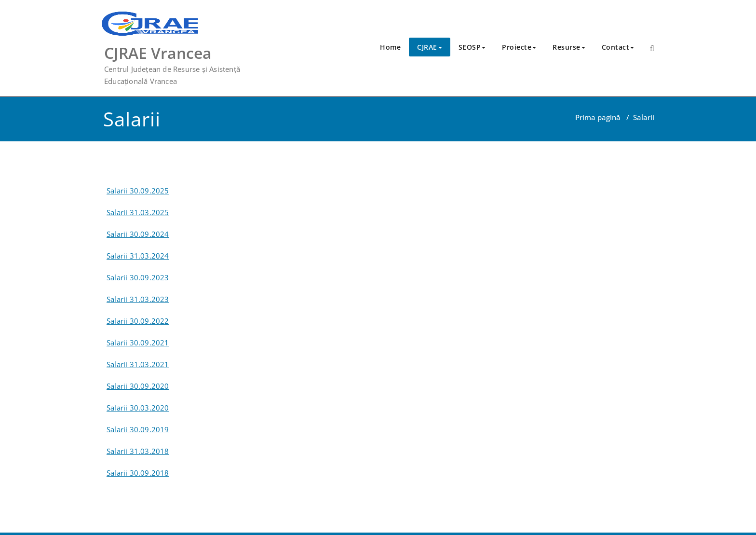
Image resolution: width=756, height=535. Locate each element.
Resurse (569, 47)
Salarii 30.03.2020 (138, 408)
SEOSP (472, 47)
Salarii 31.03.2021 (138, 364)
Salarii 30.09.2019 (138, 429)
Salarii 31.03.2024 (138, 256)
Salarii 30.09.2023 (138, 277)
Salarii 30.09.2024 (138, 234)
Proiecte (519, 47)
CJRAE (430, 47)
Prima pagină (598, 117)
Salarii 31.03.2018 (138, 451)
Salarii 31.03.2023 (138, 299)
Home (390, 47)
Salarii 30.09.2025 (138, 191)
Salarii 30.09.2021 (138, 343)
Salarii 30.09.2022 (138, 321)
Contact (618, 47)
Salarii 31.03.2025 (138, 212)
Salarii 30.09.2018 (138, 473)
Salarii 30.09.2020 (138, 386)
